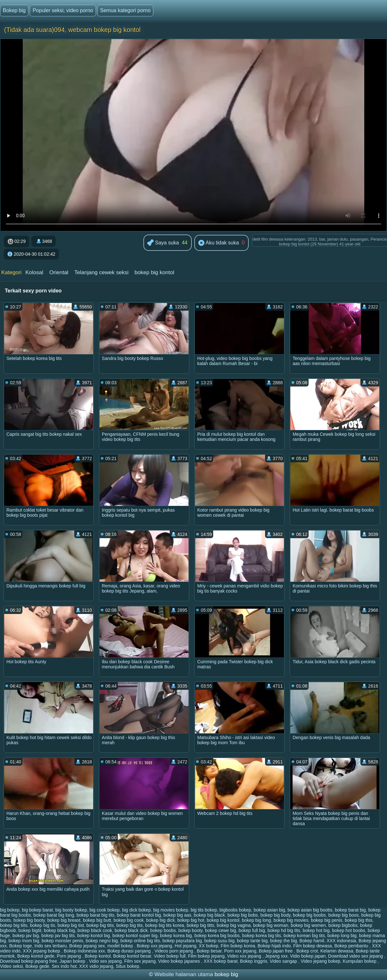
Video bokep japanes (180, 961)
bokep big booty (29, 920)
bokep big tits (129, 925)
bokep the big (284, 941)
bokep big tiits (14, 925)
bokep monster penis (62, 941)
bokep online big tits (140, 941)
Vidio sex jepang (105, 961)
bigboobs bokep (235, 910)
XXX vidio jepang (96, 966)
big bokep (10, 910)
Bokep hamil (312, 941)
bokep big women (308, 925)
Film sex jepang (140, 961)
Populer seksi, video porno (63, 10)
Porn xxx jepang (240, 951)
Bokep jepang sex (87, 946)
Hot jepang (186, 946)
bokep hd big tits (284, 930)
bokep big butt (97, 920)
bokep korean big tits (304, 936)
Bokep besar (209, 951)
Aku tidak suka (219, 243)
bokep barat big (350, 910)
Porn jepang (69, 956)
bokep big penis (327, 920)
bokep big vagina (234, 925)
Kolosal (34, 272)
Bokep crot (307, 951)
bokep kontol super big (135, 936)
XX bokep (209, 946)
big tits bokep (204, 910)
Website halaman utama (184, 974)
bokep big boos (344, 915)
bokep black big (59, 930)
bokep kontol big (93, 936)
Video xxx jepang (245, 956)
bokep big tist (71, 925)
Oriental (59, 272)
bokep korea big (176, 936)
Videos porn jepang (174, 951)
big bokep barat (38, 910)
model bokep (121, 946)
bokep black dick (131, 930)
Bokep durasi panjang (129, 951)
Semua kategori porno (125, 10)
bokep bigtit (30, 930)
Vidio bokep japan (308, 956)
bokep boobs (163, 930)
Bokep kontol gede (36, 956)
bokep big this (359, 920)
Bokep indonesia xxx (84, 951)
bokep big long (257, 920)
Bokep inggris (254, 961)
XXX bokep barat (221, 961)
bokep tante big (252, 941)
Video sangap (284, 961)
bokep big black (210, 915)
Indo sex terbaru (50, 946)
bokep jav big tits (58, 936)
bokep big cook (129, 920)
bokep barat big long (54, 915)
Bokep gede (37, 966)
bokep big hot (191, 920)
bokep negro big (102, 941)
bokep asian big (269, 910)
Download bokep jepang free (28, 961)
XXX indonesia (341, 941)
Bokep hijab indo (274, 946)
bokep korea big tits (262, 936)
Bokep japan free (276, 951)
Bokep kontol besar (132, 956)
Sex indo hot (64, 966)
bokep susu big (219, 941)
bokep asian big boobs (310, 910)
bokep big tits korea (165, 925)
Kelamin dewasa (337, 951)
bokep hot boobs (349, 930)
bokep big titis (100, 925)
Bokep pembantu (352, 946)
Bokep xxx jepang (154, 946)
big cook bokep (104, 910)
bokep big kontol (154, 272)
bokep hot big (316, 930)
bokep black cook (95, 930)
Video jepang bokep (320, 961)
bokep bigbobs (343, 925)
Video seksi (11, 966)
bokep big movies (291, 920)
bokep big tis (42, 925)
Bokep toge (21, 946)
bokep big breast (64, 920)
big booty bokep (71, 910)
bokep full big (252, 930)
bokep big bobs (243, 915)
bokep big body (275, 915)
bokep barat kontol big (139, 915)
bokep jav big (26, 936)
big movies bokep (171, 910)
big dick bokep (136, 910)
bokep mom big (24, 941)
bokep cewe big (220, 930)
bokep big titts (200, 925)
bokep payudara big (182, 941)
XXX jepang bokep (42, 951)
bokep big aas (177, 915)
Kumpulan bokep (360, 961)
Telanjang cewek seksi (101, 272)
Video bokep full (169, 956)
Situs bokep (128, 966)
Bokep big (14, 10)
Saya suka (163, 243)
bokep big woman (271, 925)
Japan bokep (73, 961)
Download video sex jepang (356, 956)
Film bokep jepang (206, 956)
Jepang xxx (276, 956)
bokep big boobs (309, 915)
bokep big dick (161, 920)
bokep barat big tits (95, 915)
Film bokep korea (238, 946)
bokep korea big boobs (217, 936)
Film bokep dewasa (313, 946)
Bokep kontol (98, 956)
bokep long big (342, 936)
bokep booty (190, 930)
